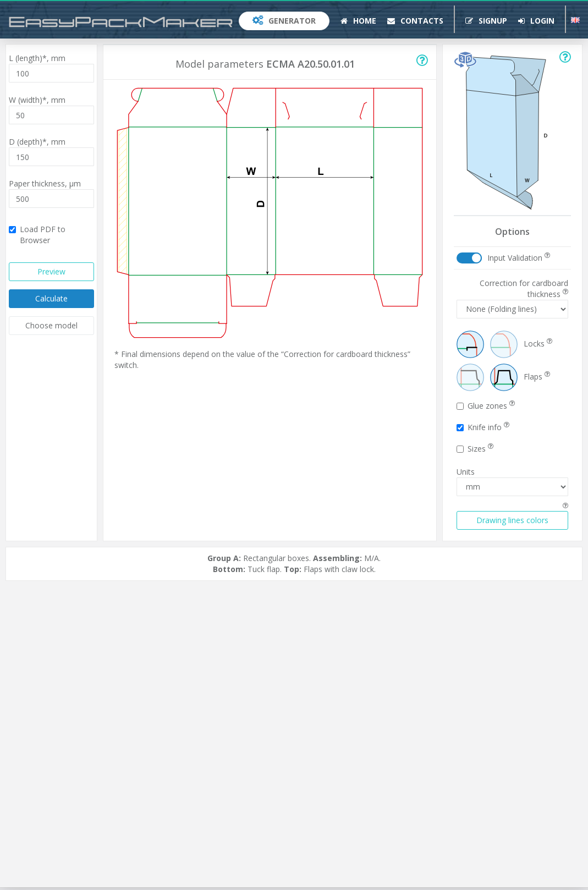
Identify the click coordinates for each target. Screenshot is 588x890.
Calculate (51, 298)
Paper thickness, (45, 183)
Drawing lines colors (512, 520)
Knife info (483, 427)
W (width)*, (37, 100)
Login (536, 21)
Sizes (475, 449)
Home (358, 21)
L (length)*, (37, 58)
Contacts (415, 21)
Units (466, 472)
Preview (51, 271)
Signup (486, 21)
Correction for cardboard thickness (524, 289)
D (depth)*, (37, 142)
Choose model (51, 325)
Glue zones (486, 406)
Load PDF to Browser (37, 235)
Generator (284, 21)
